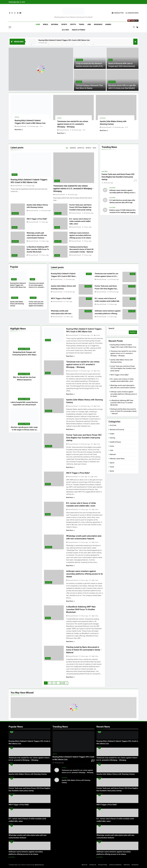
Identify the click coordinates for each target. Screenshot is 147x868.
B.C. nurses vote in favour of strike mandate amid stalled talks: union (80, 221)
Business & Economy (117, 430)
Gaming (108, 24)
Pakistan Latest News (117, 459)
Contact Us (93, 865)
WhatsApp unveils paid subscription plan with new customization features (37, 235)
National (55, 24)
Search (111, 328)
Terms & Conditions (115, 865)
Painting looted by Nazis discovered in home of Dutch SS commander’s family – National (81, 249)
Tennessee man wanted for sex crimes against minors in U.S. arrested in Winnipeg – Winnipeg (73, 124)
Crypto (73, 24)
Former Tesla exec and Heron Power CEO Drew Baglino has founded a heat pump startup (80, 207)
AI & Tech (65, 30)
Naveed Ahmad (21, 126)
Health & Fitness (79, 30)
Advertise (127, 865)
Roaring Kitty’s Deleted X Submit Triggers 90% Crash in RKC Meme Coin (64, 40)
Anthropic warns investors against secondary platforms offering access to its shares (80, 235)
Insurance (98, 24)
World (46, 24)
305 (62, 683)
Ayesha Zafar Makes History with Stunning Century (17, 304)
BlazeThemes (39, 865)
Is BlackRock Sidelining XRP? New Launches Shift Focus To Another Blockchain (38, 249)
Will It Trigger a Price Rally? (37, 219)
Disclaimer (135, 865)
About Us (84, 865)
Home (38, 24)
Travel (82, 24)
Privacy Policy (103, 865)
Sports (64, 24)
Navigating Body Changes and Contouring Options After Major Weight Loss (24, 355)
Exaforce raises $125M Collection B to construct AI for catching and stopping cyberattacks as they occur (122, 212)
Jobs (89, 24)
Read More (19, 130)
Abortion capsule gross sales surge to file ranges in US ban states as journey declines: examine (24, 430)
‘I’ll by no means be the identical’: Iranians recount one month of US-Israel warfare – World (89, 66)
